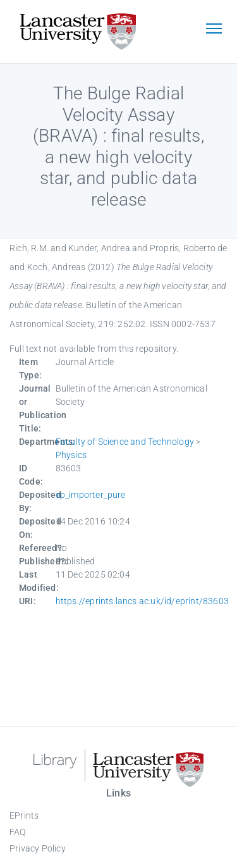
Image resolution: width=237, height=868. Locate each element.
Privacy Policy (38, 848)
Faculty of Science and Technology (125, 442)
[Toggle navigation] (214, 30)
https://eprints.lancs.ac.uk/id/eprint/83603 (143, 601)
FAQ (18, 832)
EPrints (24, 815)
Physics (71, 455)
